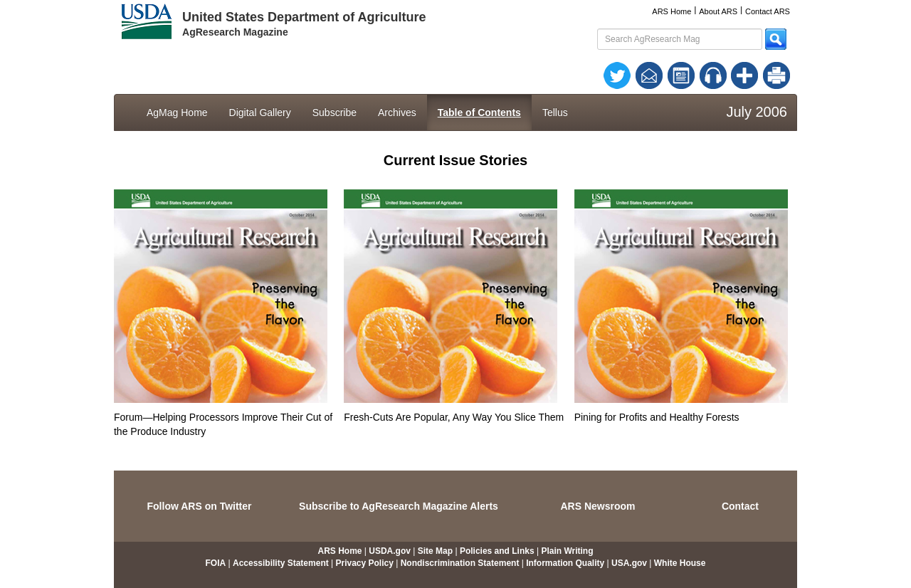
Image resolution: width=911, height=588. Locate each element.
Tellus (555, 112)
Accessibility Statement (281, 563)
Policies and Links (497, 551)
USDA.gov (390, 551)
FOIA (216, 563)
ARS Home (672, 11)
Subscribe (335, 112)
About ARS (718, 11)
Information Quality (565, 563)
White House (680, 563)
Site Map (435, 551)
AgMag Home (177, 112)
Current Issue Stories (455, 160)
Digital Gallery (260, 112)
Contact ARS (768, 11)
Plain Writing (567, 551)
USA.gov (629, 563)
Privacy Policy (365, 563)
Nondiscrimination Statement (460, 563)
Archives (397, 112)
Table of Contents (479, 112)
